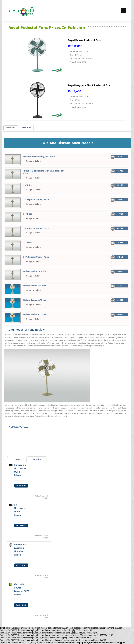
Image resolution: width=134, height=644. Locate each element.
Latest (17, 459)
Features (26, 127)
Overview (11, 128)
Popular (37, 459)
